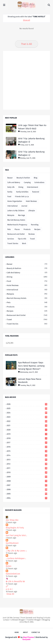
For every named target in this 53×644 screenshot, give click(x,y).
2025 (27, 408)
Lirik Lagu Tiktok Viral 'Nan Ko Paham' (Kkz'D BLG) (32, 127)
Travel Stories (13, 243)
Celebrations (39, 182)
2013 (27, 460)
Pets (9, 229)
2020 (27, 430)
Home (17, 632)
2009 (27, 477)
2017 (27, 443)
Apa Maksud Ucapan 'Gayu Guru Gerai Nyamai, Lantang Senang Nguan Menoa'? (31, 366)
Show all (27, 20)
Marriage (22, 215)
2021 (27, 425)
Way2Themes (29, 637)
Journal (24, 206)
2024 (27, 413)
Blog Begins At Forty (15, 528)
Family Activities (22, 192)
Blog (35, 178)
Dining (21, 187)
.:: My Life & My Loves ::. (16, 551)
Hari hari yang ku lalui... (16, 535)
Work (24, 243)
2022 (27, 421)
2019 (27, 434)
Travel (32, 239)
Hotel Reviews (31, 201)
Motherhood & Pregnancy (17, 225)
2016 (27, 447)
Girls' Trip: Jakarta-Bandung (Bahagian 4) (31, 153)
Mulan (9, 566)
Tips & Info (22, 239)
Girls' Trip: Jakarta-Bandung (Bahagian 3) (31, 140)
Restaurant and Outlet (16, 234)
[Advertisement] (26, 80)
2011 (27, 468)
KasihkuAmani (12, 543)
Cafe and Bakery (14, 182)
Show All (10, 594)
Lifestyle (32, 211)
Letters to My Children (16, 211)
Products (27, 229)
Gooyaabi (26, 639)
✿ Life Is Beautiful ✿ (15, 581)
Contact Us (36, 632)
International (13, 206)
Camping (27, 182)
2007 (27, 485)
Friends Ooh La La (22, 197)
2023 (27, 417)
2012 (27, 464)
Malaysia (11, 215)
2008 (27, 481)
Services (11, 239)
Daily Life (11, 187)
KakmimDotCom (13, 574)
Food (9, 197)
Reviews (32, 234)
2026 (27, 404)
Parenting (35, 225)
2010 (27, 472)
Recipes (37, 229)
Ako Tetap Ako (12, 520)
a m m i (9, 589)
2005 (27, 494)
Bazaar (10, 178)
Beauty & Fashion (23, 178)
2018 (27, 438)
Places (17, 229)
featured (36, 192)
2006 (27, 489)
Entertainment (33, 187)
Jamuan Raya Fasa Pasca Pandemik (30, 381)
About (25, 632)
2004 (27, 498)
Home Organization (15, 201)
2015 (27, 451)
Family (10, 192)
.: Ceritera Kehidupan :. (16, 558)
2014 (27, 455)
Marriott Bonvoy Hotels (16, 220)
